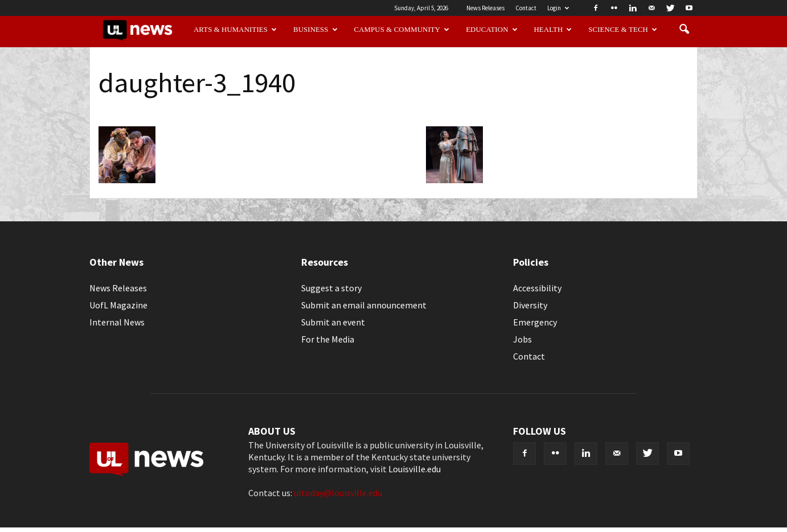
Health (553, 30)
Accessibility (537, 288)
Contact (526, 8)
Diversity (530, 305)
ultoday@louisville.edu (338, 493)
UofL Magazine (118, 305)
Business (315, 30)
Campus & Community (402, 30)
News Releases (485, 8)
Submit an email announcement (364, 305)
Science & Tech (623, 30)
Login (558, 8)
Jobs (522, 339)
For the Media (328, 339)
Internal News (117, 322)
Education (492, 30)
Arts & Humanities (235, 30)
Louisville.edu (415, 469)
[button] (684, 30)
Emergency (535, 322)
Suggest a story (331, 288)
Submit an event (333, 322)
